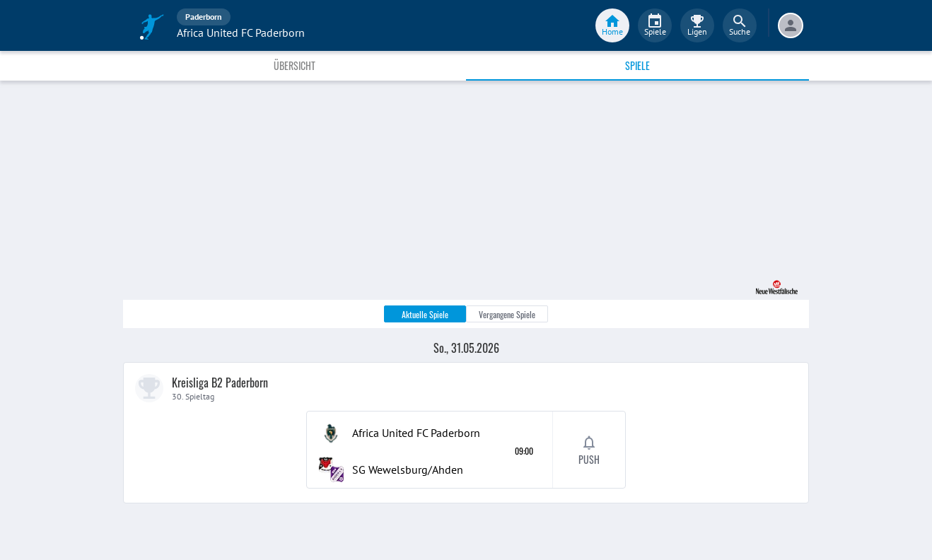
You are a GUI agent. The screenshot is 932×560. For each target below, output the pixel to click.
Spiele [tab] (637, 65)
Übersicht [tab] (295, 65)
